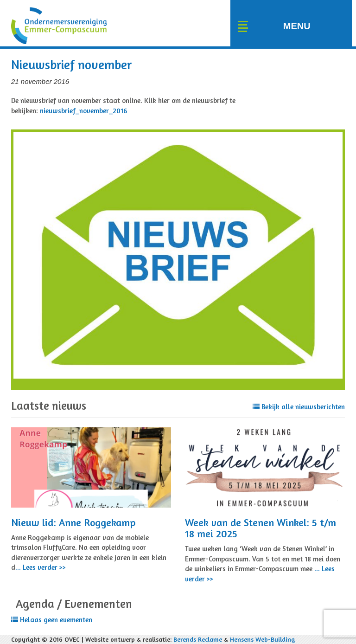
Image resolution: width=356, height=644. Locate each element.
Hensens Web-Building (262, 639)
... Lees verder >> (41, 567)
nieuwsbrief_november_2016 (83, 111)
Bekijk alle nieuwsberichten (299, 407)
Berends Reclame (198, 639)
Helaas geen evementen (52, 620)
